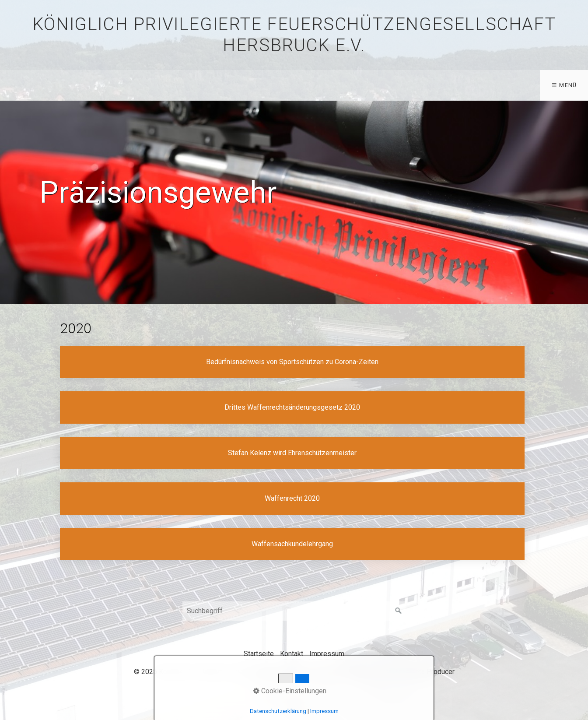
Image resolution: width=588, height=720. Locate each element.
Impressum (327, 654)
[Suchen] (399, 611)
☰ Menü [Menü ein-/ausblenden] (564, 85)
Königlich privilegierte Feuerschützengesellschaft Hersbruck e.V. (294, 35)
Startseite (259, 654)
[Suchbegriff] (294, 611)
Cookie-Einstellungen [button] (290, 691)
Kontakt (292, 654)
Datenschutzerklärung (278, 711)
